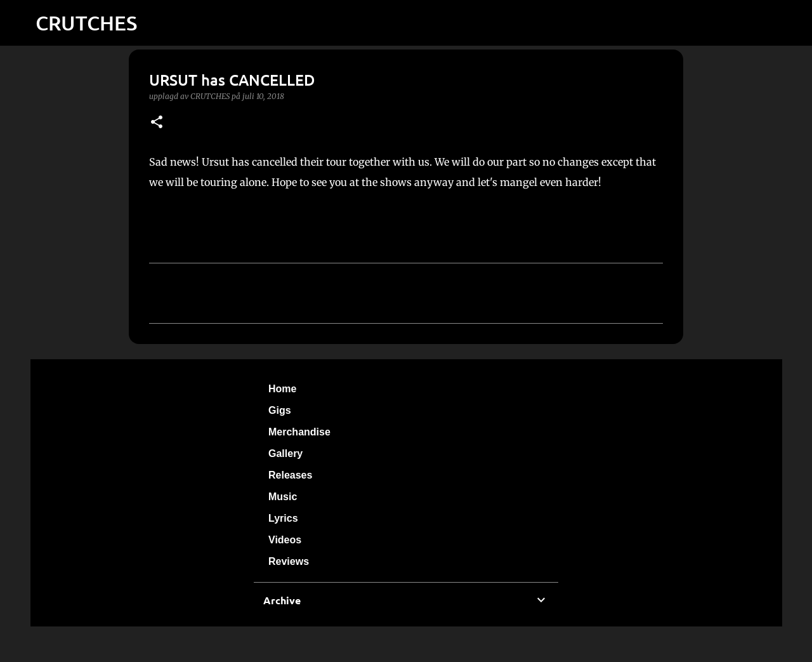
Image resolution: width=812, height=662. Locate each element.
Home (282, 389)
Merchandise (299, 432)
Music (283, 497)
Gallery (285, 453)
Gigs (280, 410)
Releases (290, 475)
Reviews (289, 561)
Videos (285, 540)
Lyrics (283, 518)
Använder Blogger (406, 644)
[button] (157, 123)
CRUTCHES (86, 23)
